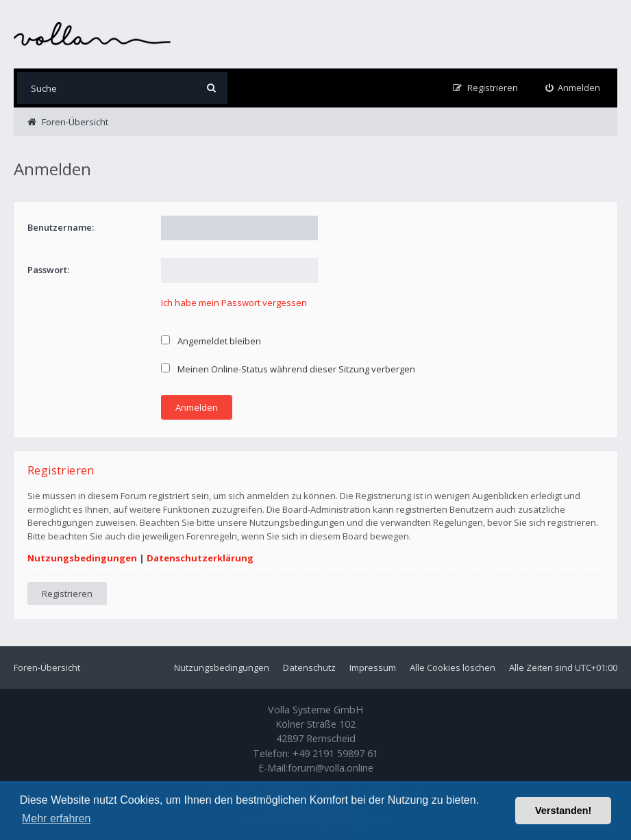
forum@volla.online (331, 768)
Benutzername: (61, 227)
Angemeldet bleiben (211, 341)
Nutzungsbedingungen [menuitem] (222, 667)
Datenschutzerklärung (200, 558)
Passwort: (48, 270)
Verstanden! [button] (563, 811)
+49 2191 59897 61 (335, 753)
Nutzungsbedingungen (82, 558)
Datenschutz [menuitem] (309, 667)
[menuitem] (573, 88)
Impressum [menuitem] (373, 667)
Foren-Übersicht (47, 667)
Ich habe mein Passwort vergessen (234, 303)
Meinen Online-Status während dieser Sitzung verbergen (288, 369)
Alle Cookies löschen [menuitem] (453, 667)
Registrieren (67, 594)
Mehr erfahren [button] (57, 818)
